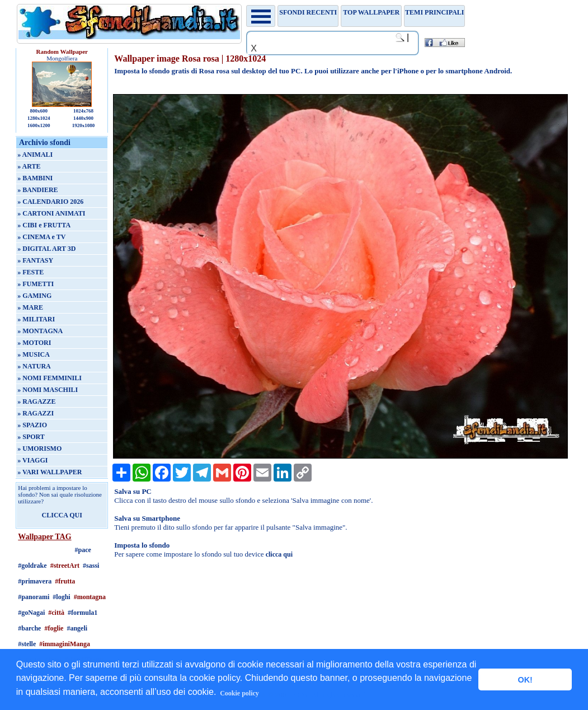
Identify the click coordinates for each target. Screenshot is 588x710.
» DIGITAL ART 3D (46, 249)
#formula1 (83, 613)
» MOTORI (34, 343)
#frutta (65, 581)
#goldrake (32, 566)
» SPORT (31, 437)
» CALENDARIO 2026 (50, 202)
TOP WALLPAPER (371, 12)
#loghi (61, 597)
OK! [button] (525, 680)
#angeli (77, 628)
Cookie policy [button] (239, 693)
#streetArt (65, 566)
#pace (83, 550)
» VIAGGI (32, 460)
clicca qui (279, 554)
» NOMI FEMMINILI (50, 378)
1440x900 (83, 118)
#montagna (90, 597)
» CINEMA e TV (41, 237)
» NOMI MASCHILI (48, 390)
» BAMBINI (35, 178)
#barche (29, 628)
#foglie (54, 628)
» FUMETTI (36, 284)
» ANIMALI (35, 155)
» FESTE (30, 272)
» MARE (30, 307)
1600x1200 (39, 125)
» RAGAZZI (36, 413)
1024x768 (83, 111)
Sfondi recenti (308, 12)
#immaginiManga (65, 644)
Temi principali (434, 12)
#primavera (35, 581)
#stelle (27, 644)
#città (56, 613)
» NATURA (34, 366)
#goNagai (31, 613)
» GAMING (34, 296)
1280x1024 (39, 118)
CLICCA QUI (62, 515)
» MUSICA (34, 354)
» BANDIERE (37, 190)
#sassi (91, 566)
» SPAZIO (32, 425)
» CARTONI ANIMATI (51, 213)
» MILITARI (36, 319)
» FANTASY (35, 260)
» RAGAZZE (36, 401)
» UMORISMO (39, 449)
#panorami (34, 597)
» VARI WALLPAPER (50, 472)
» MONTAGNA (40, 331)
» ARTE (29, 166)
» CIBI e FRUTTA (44, 225)
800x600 (39, 111)
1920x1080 (84, 125)
